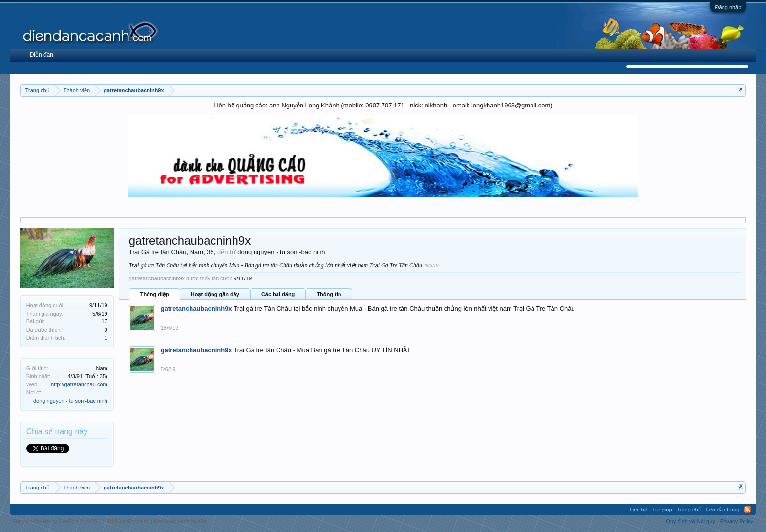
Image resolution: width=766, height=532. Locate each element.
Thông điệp (155, 294)
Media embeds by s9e (180, 521)
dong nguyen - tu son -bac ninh (70, 401)
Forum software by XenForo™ (81, 521)
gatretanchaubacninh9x (196, 309)
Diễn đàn (42, 55)
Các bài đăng (278, 294)
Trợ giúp (662, 510)
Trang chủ (689, 510)
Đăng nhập (728, 7)
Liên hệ (638, 510)
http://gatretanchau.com (79, 384)
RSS (747, 510)
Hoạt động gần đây (215, 294)
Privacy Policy (737, 521)
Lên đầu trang (723, 510)
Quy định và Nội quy (691, 521)
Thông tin (329, 294)
